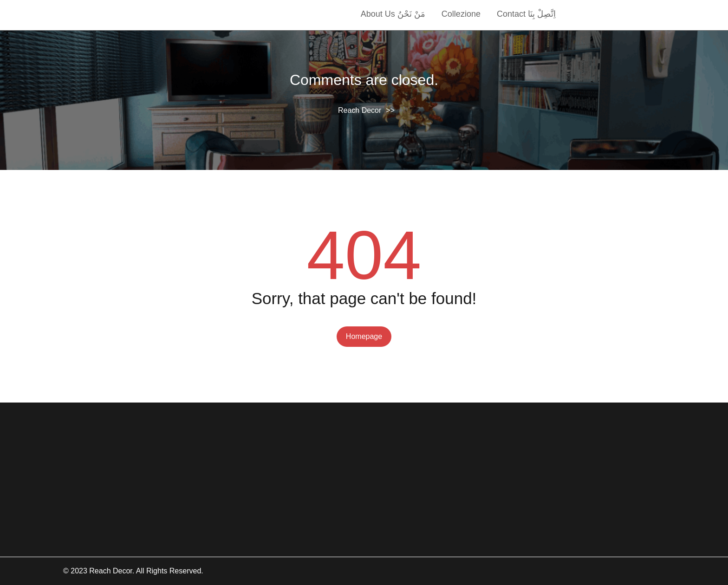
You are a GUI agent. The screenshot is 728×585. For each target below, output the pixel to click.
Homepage (364, 336)
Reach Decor (360, 110)
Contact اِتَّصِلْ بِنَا (526, 14)
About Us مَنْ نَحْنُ (393, 14)
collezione (461, 14)
